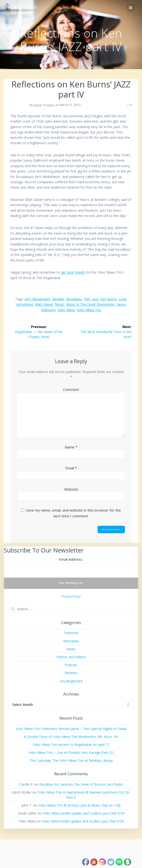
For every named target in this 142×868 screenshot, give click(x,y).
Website (71, 489)
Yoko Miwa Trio (89, 310)
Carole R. (26, 784)
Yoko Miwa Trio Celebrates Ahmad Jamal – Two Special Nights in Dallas (71, 729)
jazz (95, 299)
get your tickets (73, 272)
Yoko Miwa (66, 310)
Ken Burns (108, 299)
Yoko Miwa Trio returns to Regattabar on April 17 (71, 745)
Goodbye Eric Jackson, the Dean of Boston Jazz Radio (81, 784)
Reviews (71, 673)
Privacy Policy (71, 596)
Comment (71, 389)
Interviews (71, 641)
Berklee (58, 299)
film (87, 299)
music (60, 304)
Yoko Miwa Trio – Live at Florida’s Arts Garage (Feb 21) (71, 753)
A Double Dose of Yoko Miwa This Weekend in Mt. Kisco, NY (71, 737)
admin (38, 105)
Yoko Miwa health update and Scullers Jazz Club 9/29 (83, 813)
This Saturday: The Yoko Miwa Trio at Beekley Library (71, 760)
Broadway (74, 299)
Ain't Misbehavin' (37, 299)
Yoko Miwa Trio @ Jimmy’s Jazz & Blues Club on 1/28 (79, 805)
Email (71, 468)
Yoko (22, 7)
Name (71, 447)
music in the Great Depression (90, 304)
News (50, 105)
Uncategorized (71, 681)
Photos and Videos (71, 657)
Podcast (71, 665)
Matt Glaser (44, 304)
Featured (71, 633)
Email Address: (71, 559)
